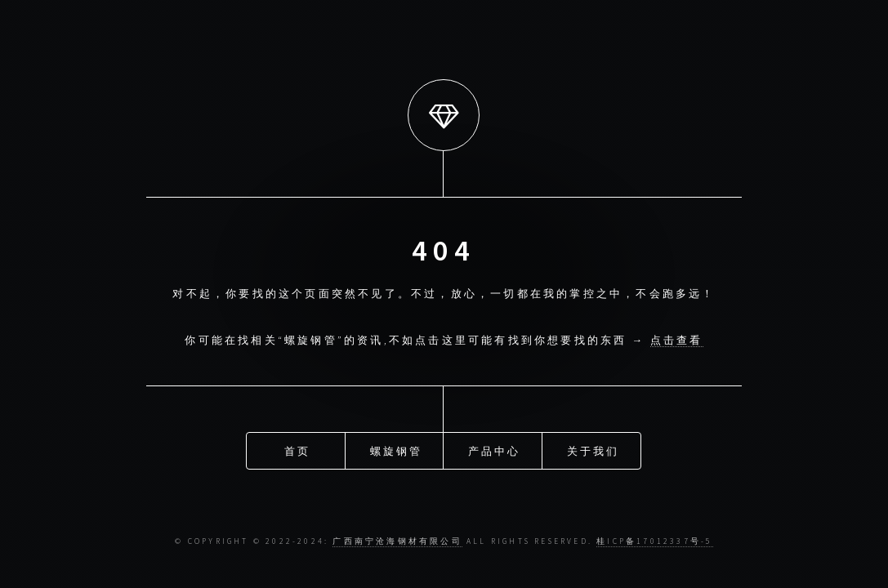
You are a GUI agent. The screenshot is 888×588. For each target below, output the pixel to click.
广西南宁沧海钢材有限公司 (397, 541)
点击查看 (677, 340)
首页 (297, 450)
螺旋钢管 (397, 450)
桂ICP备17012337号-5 (654, 541)
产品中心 (495, 450)
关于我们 (593, 450)
